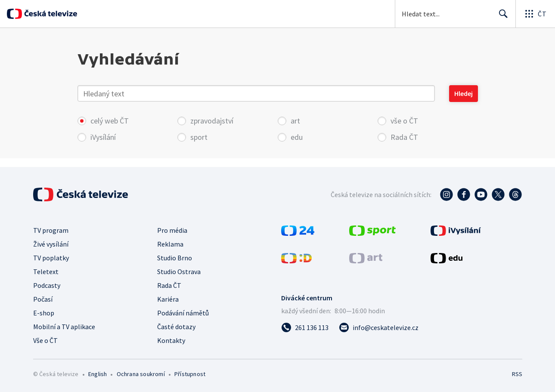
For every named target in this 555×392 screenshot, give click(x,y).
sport (199, 137)
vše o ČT (404, 121)
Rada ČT (404, 137)
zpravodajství (212, 121)
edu (297, 137)
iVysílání (103, 137)
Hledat (501, 17)
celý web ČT (104, 121)
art (295, 121)
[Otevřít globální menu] (535, 14)
